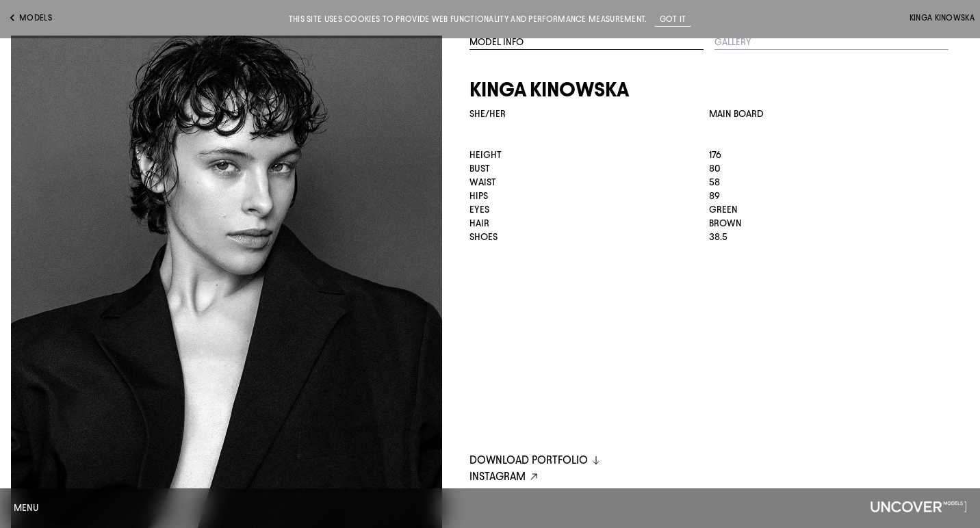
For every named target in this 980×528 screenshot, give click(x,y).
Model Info (497, 42)
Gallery (733, 42)
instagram (505, 477)
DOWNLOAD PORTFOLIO (536, 460)
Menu (26, 508)
